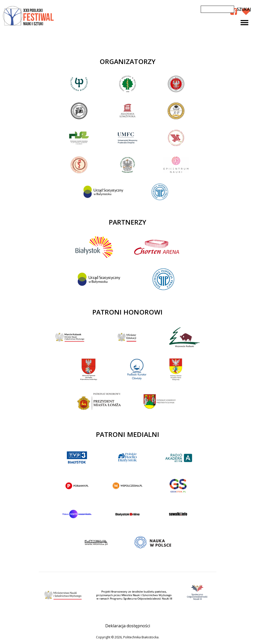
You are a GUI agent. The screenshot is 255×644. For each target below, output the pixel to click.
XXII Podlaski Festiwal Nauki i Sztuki (29, 16)
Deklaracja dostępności (128, 626)
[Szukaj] (217, 9)
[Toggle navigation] (244, 23)
